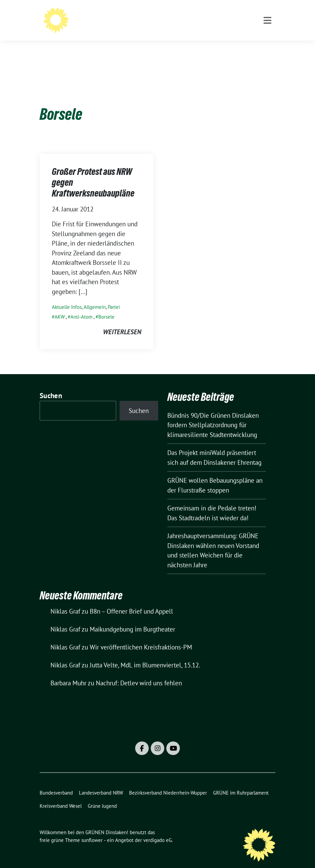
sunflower (92, 830)
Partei (114, 296)
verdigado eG (157, 830)
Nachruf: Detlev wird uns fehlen (139, 672)
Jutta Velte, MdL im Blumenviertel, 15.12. (145, 655)
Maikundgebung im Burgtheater (132, 619)
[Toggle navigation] (267, 48)
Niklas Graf (65, 601)
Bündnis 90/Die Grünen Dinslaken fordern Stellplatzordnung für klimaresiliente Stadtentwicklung (213, 415)
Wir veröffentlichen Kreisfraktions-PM (141, 637)
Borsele (106, 306)
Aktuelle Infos (67, 296)
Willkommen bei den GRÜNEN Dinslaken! (167, 19)
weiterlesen (122, 321)
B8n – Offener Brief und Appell (131, 601)
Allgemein (95, 296)
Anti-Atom (81, 306)
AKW (60, 306)
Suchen (51, 385)
